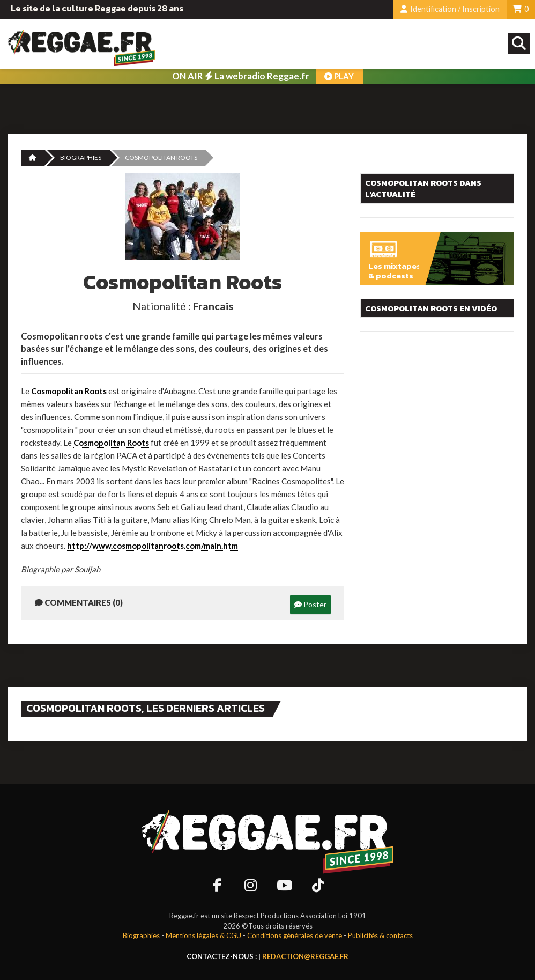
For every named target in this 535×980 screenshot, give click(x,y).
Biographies (81, 157)
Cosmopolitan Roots (69, 391)
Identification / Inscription (450, 9)
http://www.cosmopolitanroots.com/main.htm (153, 546)
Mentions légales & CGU (203, 935)
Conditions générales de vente (295, 935)
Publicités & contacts (380, 935)
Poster (310, 604)
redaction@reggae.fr (305, 956)
